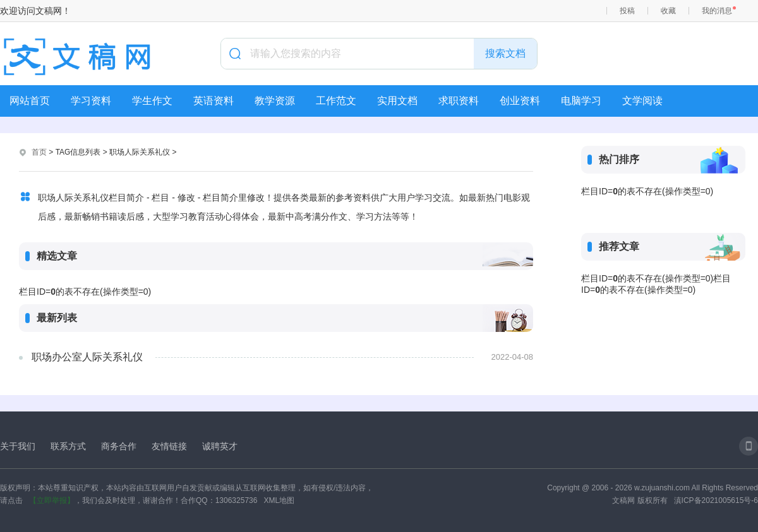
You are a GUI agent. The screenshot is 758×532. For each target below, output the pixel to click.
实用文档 (397, 101)
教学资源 (275, 101)
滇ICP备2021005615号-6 (716, 500)
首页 (39, 152)
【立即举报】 (52, 500)
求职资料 (459, 101)
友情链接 (169, 446)
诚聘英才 (220, 446)
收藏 (668, 11)
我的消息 (717, 11)
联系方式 (68, 446)
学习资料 (91, 101)
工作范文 (336, 101)
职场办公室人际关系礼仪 (87, 357)
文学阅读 (642, 101)
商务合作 (119, 446)
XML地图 (279, 500)
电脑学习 (581, 101)
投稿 (627, 11)
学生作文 (152, 101)
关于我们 (18, 446)
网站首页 (30, 101)
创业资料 (520, 101)
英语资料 (214, 101)
